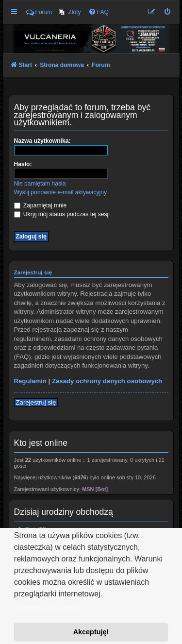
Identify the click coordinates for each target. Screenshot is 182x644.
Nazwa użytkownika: (42, 141)
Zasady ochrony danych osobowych (107, 381)
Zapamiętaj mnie (41, 205)
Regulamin (30, 381)
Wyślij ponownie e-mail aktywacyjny (60, 192)
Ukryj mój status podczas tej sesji (62, 214)
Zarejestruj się (36, 402)
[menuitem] (70, 12)
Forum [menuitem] (39, 12)
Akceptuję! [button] (91, 632)
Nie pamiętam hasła (40, 184)
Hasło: (23, 164)
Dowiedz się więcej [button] (48, 607)
